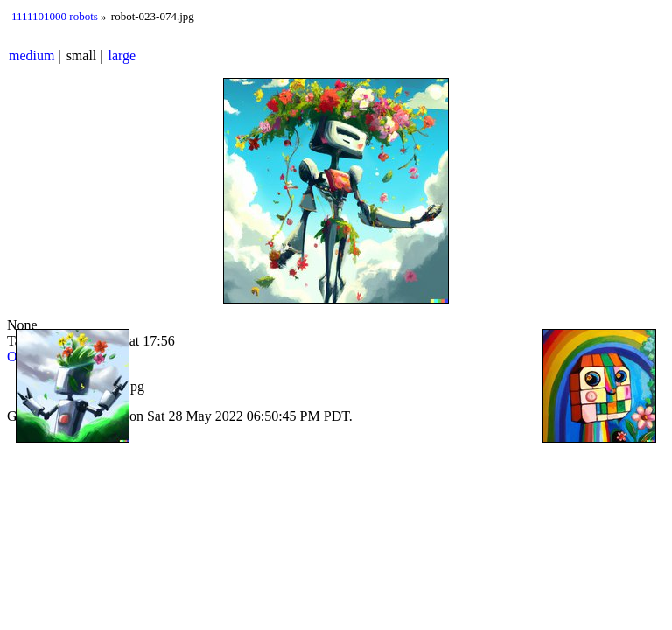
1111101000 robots (55, 16)
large (122, 56)
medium (31, 56)
